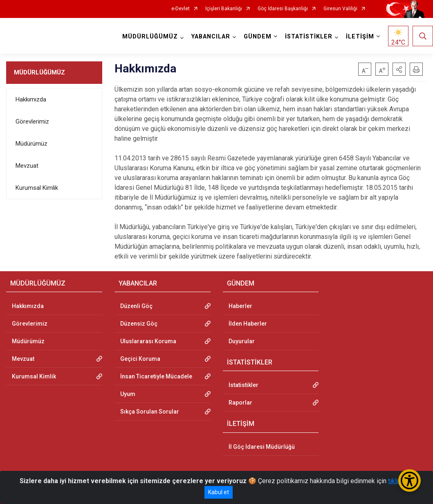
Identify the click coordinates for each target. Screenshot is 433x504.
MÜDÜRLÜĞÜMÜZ (39, 72)
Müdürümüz (31, 144)
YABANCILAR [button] (211, 37)
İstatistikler (243, 385)
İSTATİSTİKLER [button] (309, 37)
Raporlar (240, 403)
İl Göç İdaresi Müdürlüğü (262, 447)
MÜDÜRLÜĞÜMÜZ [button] (150, 37)
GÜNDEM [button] (258, 37)
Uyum (128, 394)
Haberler (240, 306)
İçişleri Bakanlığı (224, 9)
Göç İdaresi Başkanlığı (283, 9)
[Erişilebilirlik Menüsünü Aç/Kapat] (409, 480)
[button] (399, 69)
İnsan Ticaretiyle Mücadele (156, 376)
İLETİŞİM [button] (360, 37)
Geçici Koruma (140, 359)
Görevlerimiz (32, 122)
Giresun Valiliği (340, 9)
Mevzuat (27, 166)
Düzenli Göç (136, 306)
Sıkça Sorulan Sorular (150, 412)
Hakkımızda (31, 99)
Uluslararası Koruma (148, 341)
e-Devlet (181, 9)
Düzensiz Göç (139, 324)
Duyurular (242, 341)
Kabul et (219, 492)
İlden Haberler (248, 324)
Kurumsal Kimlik (37, 188)
